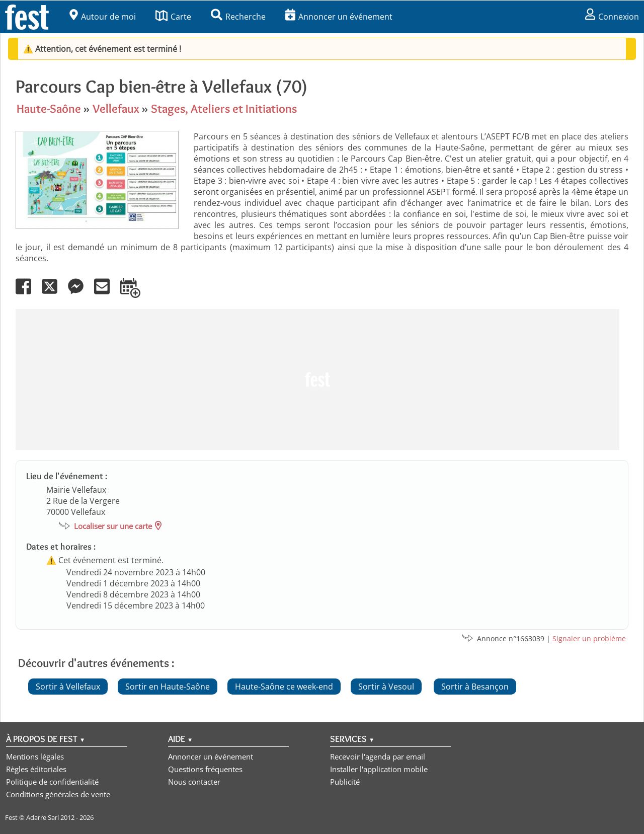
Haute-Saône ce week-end (284, 687)
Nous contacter (194, 782)
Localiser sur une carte (113, 526)
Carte (173, 17)
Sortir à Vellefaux (68, 687)
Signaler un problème (589, 638)
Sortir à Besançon (475, 687)
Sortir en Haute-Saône (168, 687)
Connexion (612, 17)
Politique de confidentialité (52, 782)
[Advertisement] (317, 380)
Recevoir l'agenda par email (378, 756)
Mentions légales (35, 756)
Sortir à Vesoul (386, 687)
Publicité (345, 782)
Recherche (238, 17)
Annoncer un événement (339, 17)
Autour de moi (103, 17)
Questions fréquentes (205, 769)
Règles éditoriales (36, 769)
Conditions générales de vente (58, 794)
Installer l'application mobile (379, 769)
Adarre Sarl (43, 817)
